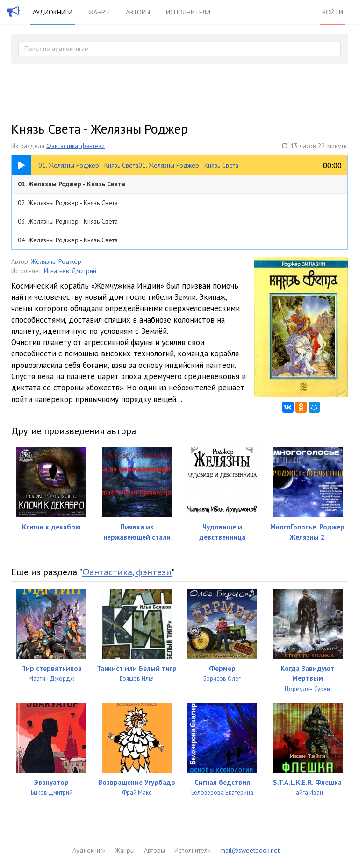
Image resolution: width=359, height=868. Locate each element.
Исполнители (188, 12)
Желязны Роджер (56, 261)
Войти (333, 12)
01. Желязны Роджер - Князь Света (72, 184)
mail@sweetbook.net (250, 850)
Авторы (138, 12)
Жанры (99, 12)
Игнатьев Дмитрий (70, 271)
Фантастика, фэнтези (75, 146)
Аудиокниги (53, 12)
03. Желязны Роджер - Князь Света (68, 221)
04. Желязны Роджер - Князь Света (68, 240)
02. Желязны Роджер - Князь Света (68, 203)
